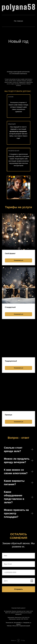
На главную (18, 21)
